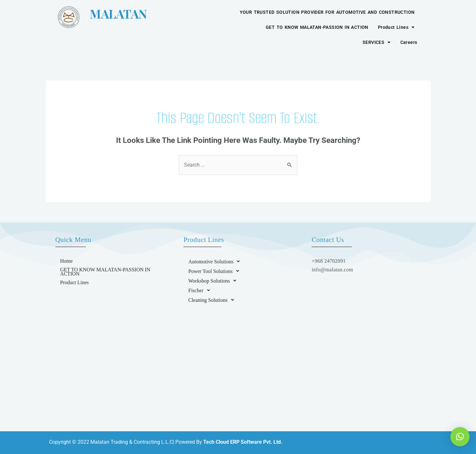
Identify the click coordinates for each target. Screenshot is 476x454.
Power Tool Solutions (215, 271)
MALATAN (107, 14)
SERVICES (377, 42)
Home (67, 261)
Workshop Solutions (214, 281)
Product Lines (396, 27)
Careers (409, 42)
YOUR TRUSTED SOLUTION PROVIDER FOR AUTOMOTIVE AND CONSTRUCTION (327, 12)
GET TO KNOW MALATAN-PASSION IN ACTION (317, 27)
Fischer (201, 290)
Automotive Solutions (216, 261)
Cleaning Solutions (213, 300)
